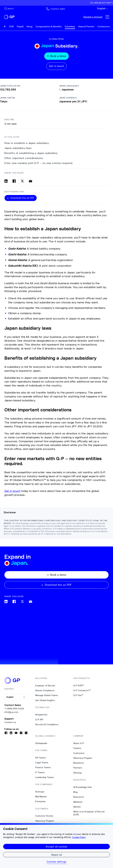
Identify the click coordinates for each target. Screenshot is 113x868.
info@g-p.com (11, 712)
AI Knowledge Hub (82, 787)
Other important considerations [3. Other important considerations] (24, 158)
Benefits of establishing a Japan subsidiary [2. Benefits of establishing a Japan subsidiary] (31, 153)
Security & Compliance (47, 724)
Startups (40, 792)
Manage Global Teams (47, 695)
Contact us (10, 722)
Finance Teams (43, 768)
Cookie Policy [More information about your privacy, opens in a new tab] (79, 837)
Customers (79, 753)
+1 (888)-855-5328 (14, 709)
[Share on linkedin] (6, 181)
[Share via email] (30, 181)
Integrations (41, 715)
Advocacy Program (45, 821)
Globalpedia (41, 743)
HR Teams (40, 758)
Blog (75, 792)
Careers (77, 748)
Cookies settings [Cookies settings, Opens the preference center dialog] (56, 862)
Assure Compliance (45, 690)
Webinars (78, 802)
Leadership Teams (44, 777)
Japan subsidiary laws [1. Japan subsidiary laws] (18, 148)
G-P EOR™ (79, 686)
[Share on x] (22, 181)
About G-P (79, 743)
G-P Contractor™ (82, 690)
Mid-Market (41, 797)
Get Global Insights (45, 700)
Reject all (57, 855)
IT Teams (40, 772)
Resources (79, 797)
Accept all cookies (56, 846)
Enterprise (40, 802)
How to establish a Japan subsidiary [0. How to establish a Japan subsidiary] (27, 143)
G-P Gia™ (78, 695)
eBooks (77, 807)
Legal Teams (42, 762)
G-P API (39, 720)
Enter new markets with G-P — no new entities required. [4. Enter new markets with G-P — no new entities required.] (39, 163)
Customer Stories (44, 816)
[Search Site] (9, 9)
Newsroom (79, 763)
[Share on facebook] (14, 181)
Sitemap (77, 773)
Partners (78, 768)
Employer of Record (45, 686)
